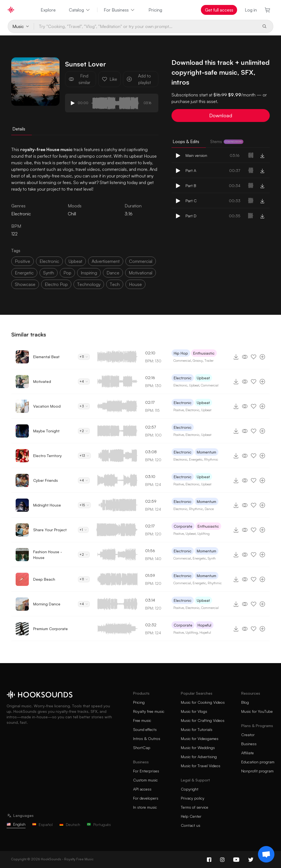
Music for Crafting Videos (203, 720)
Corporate (183, 526)
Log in (251, 10)
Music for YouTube (257, 711)
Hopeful (204, 625)
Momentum (206, 452)
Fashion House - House (48, 555)
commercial (141, 261)
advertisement (106, 261)
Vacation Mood (47, 406)
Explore (48, 10)
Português (99, 824)
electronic (49, 261)
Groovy (198, 361)
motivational (140, 273)
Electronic (183, 378)
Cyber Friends (46, 480)
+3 (84, 406)
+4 (84, 381)
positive (23, 261)
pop (67, 273)
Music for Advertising (199, 757)
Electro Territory (47, 456)
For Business (120, 10)
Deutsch (70, 824)
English (16, 824)
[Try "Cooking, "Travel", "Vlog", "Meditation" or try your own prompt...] (146, 26)
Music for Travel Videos (201, 766)
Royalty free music (149, 711)
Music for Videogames (200, 738)
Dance (209, 509)
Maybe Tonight (46, 431)
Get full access (219, 10)
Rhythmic (211, 459)
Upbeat (203, 378)
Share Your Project (50, 530)
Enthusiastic (204, 353)
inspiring (89, 273)
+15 (84, 505)
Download (221, 115)
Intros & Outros (147, 738)
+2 (84, 431)
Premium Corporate (50, 629)
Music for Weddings (198, 748)
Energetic (196, 459)
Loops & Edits (186, 141)
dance (113, 273)
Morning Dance (47, 604)
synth (49, 273)
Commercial (182, 361)
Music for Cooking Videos (203, 702)
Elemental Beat (46, 357)
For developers (146, 798)
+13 (84, 456)
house (135, 284)
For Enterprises (146, 771)
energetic (24, 273)
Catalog (80, 10)
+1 (83, 530)
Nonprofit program (257, 771)
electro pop (56, 284)
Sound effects (145, 729)
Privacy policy (193, 798)
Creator (248, 735)
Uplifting (203, 534)
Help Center (191, 816)
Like (109, 79)
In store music (145, 807)
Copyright (190, 789)
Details (19, 129)
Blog (245, 702)
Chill (72, 214)
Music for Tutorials (197, 729)
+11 (84, 357)
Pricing (155, 10)
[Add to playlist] (262, 357)
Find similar (79, 79)
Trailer (209, 361)
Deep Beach (44, 579)
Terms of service (195, 807)
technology (89, 284)
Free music (142, 720)
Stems (227, 141)
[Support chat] (266, 854)
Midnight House (47, 505)
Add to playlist (139, 79)
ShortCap (142, 748)
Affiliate (248, 753)
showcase (25, 284)
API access (142, 789)
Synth (212, 558)
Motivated (42, 381)
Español (42, 824)
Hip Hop (181, 353)
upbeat (75, 261)
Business (249, 744)
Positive (179, 410)
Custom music (145, 780)
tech (115, 284)
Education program (258, 762)
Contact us (191, 825)
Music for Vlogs (194, 711)
